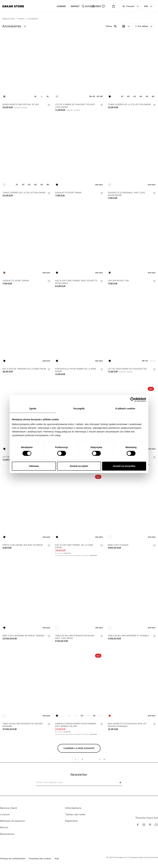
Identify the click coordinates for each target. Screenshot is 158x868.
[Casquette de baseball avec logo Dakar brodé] (132, 154)
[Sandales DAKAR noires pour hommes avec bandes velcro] (79, 685)
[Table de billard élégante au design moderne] (26, 685)
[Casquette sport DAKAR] (79, 154)
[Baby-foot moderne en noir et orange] (26, 597)
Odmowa (34, 466)
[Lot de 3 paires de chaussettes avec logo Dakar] (79, 66)
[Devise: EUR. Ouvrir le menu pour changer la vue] (149, 6)
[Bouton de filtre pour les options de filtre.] (111, 26)
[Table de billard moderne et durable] (132, 597)
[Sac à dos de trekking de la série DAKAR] (26, 330)
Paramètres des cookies (40, 859)
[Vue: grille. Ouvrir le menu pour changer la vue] (126, 26)
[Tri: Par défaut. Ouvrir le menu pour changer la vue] (144, 26)
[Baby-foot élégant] (132, 507)
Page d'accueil (8, 19)
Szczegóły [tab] (79, 408)
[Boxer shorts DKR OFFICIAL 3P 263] (26, 66)
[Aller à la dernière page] (104, 759)
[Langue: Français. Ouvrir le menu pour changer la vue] (131, 6)
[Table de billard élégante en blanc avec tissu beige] (79, 597)
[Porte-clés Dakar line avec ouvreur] (26, 507)
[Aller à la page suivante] (100, 759)
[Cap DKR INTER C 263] (132, 242)
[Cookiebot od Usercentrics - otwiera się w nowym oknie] (133, 400)
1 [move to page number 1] (76, 759)
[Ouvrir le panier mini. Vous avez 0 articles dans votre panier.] (114, 6)
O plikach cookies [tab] (125, 408)
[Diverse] (13, 6)
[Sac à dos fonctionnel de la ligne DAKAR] (79, 507)
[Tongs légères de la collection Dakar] (132, 66)
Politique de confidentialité (12, 859)
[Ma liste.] (103, 6)
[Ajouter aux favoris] (49, 105)
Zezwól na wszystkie (124, 466)
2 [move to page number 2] (82, 759)
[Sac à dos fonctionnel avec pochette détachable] (79, 242)
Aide (57, 859)
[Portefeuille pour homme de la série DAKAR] (79, 330)
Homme (21, 19)
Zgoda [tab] (33, 408)
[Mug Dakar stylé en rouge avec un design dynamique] (132, 685)
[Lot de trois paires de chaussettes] (132, 330)
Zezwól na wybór (79, 466)
